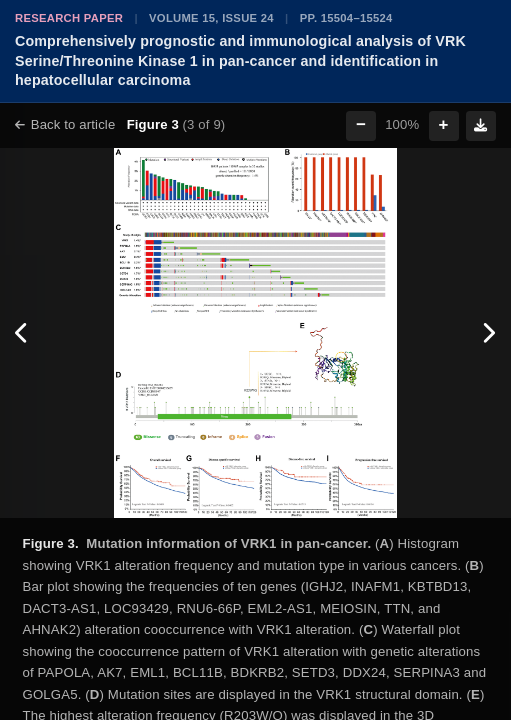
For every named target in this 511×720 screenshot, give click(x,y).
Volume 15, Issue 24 (211, 18)
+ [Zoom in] (444, 124)
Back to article (65, 124)
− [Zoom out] (361, 124)
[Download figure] (481, 126)
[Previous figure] (22, 333)
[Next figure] (488, 333)
